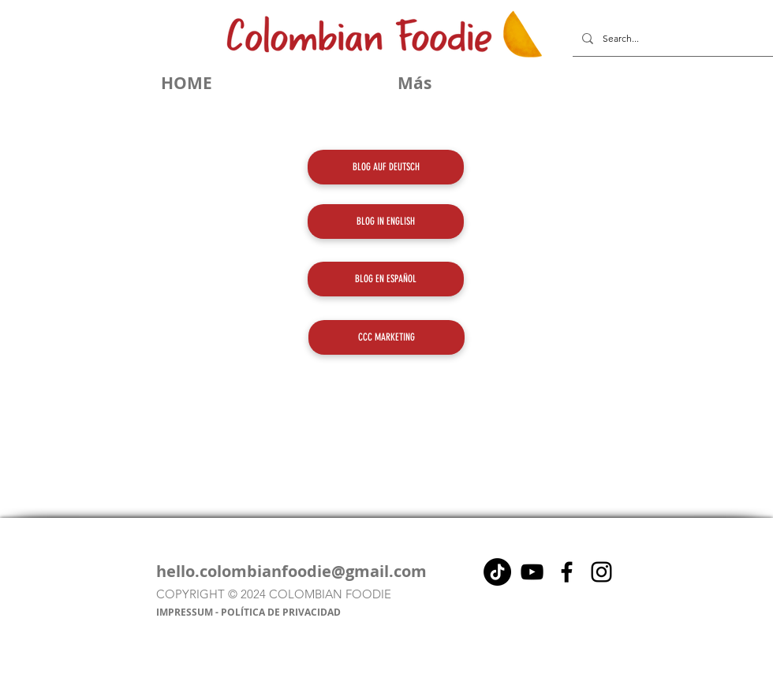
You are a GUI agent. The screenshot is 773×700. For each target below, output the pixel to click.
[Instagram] (601, 572)
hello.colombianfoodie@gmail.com (291, 571)
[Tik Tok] (497, 572)
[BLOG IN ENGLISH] (386, 222)
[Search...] (671, 39)
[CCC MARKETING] (386, 337)
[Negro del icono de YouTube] (532, 572)
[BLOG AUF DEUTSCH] (386, 167)
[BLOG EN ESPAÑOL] (386, 279)
